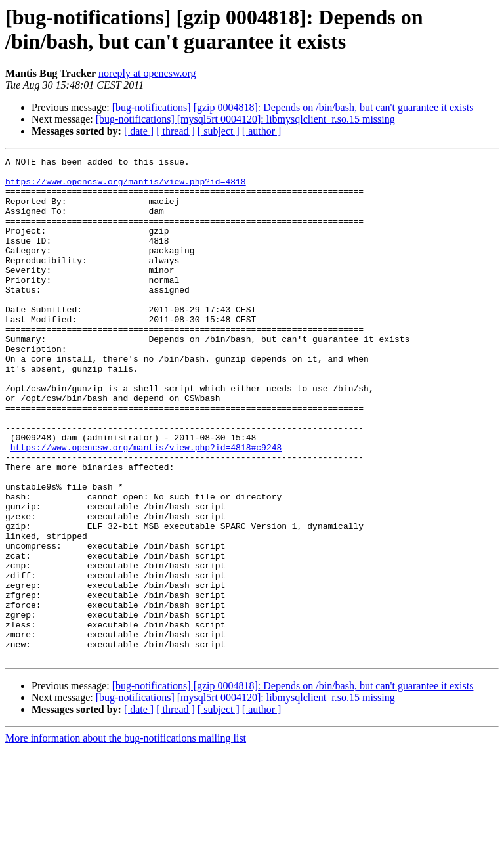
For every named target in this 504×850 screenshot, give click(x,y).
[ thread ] (176, 131)
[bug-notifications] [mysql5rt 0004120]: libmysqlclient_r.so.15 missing (245, 119)
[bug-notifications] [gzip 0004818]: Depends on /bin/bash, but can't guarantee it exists (293, 107)
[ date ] (139, 131)
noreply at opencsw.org (147, 73)
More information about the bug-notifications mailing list (126, 839)
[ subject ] (219, 131)
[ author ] (262, 131)
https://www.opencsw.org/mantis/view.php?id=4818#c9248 (146, 506)
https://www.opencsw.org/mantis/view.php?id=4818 (126, 187)
